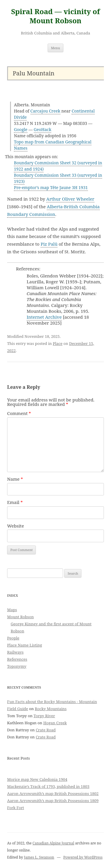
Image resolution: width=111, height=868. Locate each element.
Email (15, 502)
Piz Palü (49, 244)
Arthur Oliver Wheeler (70, 199)
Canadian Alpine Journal (53, 843)
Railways (15, 652)
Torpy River (44, 716)
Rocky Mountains (50, 709)
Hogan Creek (55, 723)
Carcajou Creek (45, 111)
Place (58, 343)
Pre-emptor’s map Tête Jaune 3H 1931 (51, 187)
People (13, 638)
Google (21, 129)
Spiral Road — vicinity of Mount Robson (55, 16)
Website (16, 526)
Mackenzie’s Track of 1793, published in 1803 (48, 786)
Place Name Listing (25, 645)
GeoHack (43, 129)
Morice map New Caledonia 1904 (37, 779)
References (17, 659)
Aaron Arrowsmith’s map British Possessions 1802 (53, 793)
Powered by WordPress (83, 857)
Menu (55, 48)
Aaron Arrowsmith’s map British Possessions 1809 (53, 801)
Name (15, 479)
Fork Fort (16, 808)
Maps (12, 610)
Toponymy (17, 666)
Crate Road (46, 730)
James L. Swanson (39, 857)
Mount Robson (20, 617)
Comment (19, 413)
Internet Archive (44, 317)
